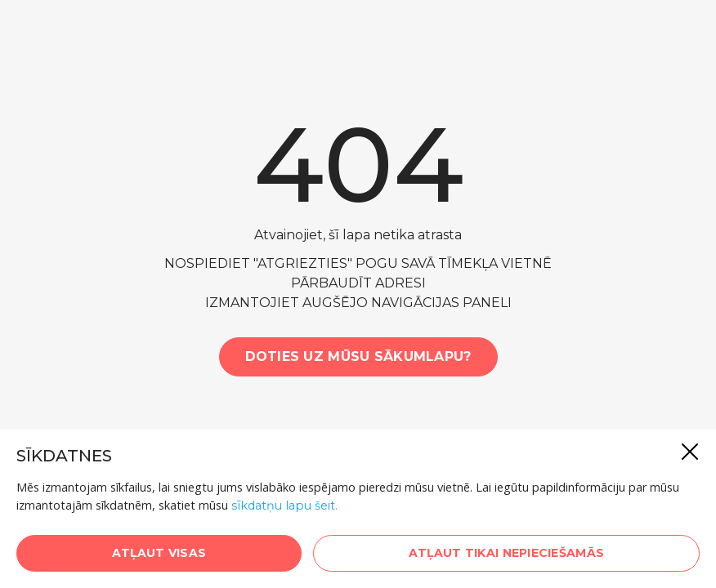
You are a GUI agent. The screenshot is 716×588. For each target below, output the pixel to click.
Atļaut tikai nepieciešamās (506, 553)
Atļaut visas (159, 553)
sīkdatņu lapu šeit (283, 506)
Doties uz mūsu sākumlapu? (358, 356)
